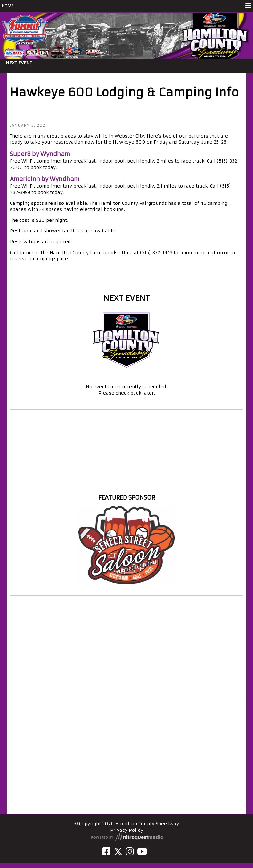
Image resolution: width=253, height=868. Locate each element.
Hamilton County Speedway (126, 486)
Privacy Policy (127, 830)
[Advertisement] (126, 647)
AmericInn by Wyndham (45, 179)
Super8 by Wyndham (40, 154)
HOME (8, 6)
